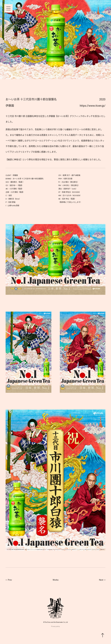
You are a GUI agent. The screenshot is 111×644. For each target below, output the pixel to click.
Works (56, 580)
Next (101, 580)
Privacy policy (55, 626)
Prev (10, 580)
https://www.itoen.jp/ (93, 106)
